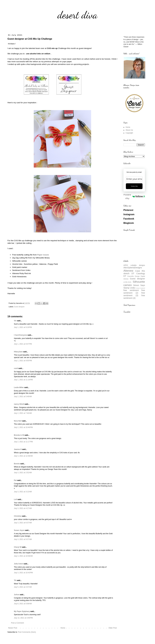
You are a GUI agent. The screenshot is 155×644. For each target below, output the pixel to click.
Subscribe (134, 186)
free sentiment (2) (134, 292)
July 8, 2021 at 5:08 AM (23, 604)
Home (63, 628)
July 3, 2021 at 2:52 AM (23, 473)
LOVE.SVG (127, 282)
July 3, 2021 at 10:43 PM (23, 573)
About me (129, 130)
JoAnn (17, 595)
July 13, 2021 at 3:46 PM (23, 618)
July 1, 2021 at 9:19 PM (23, 327)
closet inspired (141, 288)
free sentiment (131, 290)
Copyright (129, 133)
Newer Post (13, 628)
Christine (18, 516)
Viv (15, 321)
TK (15, 580)
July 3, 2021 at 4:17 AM (23, 508)
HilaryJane (18, 352)
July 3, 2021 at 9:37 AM (23, 539)
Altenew (128, 271)
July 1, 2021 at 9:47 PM (23, 344)
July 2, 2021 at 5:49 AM (23, 397)
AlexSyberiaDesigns (133, 268)
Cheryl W (18, 547)
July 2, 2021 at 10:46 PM (23, 427)
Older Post (113, 628)
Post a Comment (17, 623)
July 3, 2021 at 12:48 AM (23, 456)
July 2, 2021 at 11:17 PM (23, 442)
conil (16, 368)
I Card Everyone (20, 335)
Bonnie (17, 464)
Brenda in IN (19, 435)
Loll (15, 499)
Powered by (134, 196)
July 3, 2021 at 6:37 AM (23, 523)
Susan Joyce (19, 530)
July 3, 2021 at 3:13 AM (23, 492)
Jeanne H (18, 449)
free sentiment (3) (134, 294)
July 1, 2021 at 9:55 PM (23, 361)
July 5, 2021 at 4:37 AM (23, 587)
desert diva (77, 15)
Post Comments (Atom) (27, 632)
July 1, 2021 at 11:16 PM (23, 380)
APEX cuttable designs (134, 265)
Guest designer (19, 307)
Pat (15, 480)
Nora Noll (18, 421)
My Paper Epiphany (22, 611)
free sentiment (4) (134, 297)
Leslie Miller (19, 387)
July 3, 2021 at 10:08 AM (23, 556)
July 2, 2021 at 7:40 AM (23, 413)
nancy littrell (19, 404)
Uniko (133, 288)
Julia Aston (19, 564)
